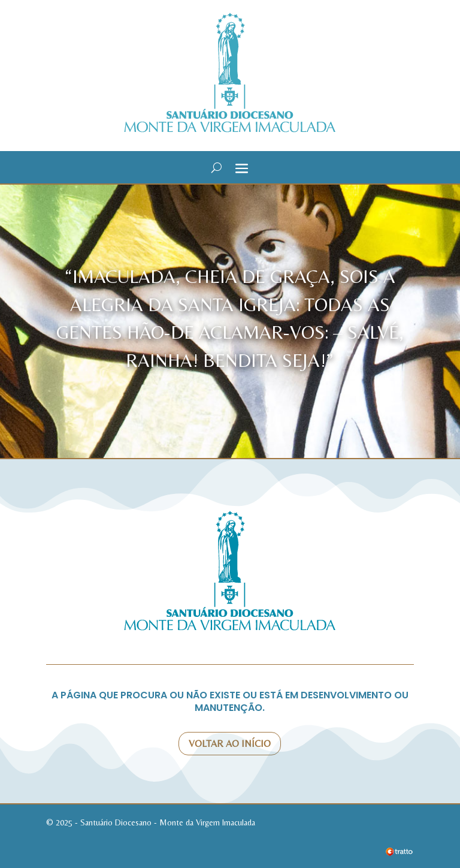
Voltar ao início (230, 744)
